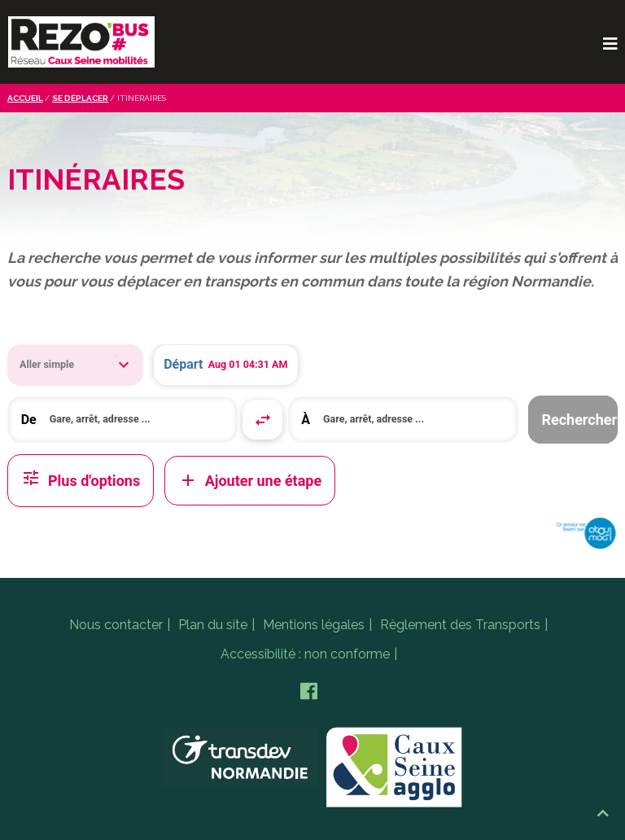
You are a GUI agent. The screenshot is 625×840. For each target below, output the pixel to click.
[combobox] (122, 420)
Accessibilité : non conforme (305, 654)
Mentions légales (314, 625)
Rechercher (579, 420)
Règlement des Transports (460, 625)
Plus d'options (81, 481)
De (29, 420)
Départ (183, 364)
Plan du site (213, 625)
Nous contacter (116, 625)
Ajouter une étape (250, 480)
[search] (137, 420)
